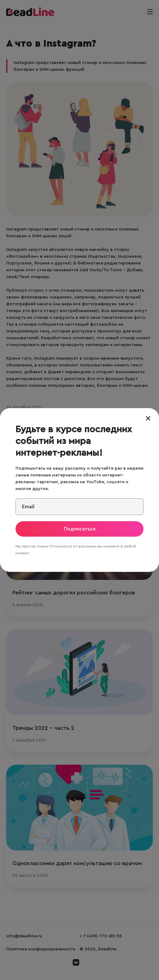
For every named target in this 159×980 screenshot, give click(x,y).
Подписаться (80, 529)
